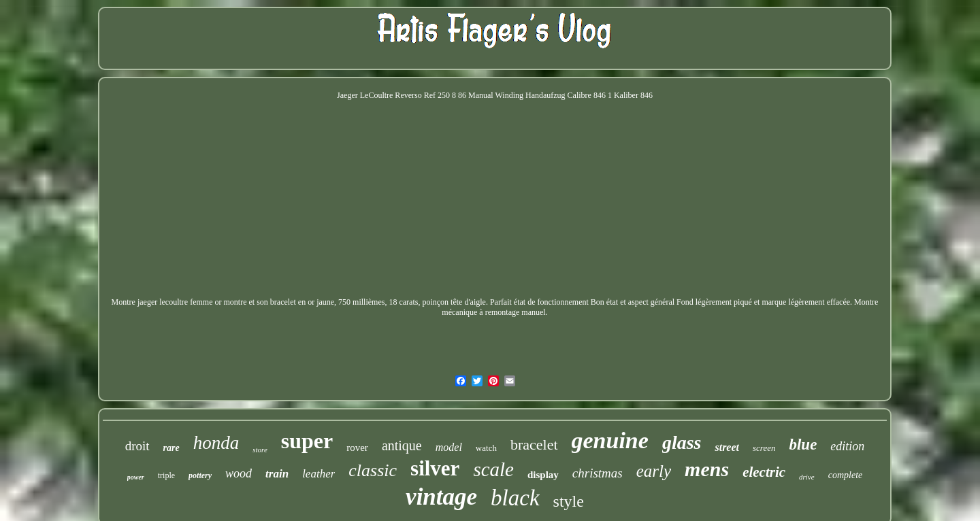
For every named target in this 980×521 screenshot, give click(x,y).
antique (402, 446)
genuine (610, 440)
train (277, 474)
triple (166, 475)
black (515, 498)
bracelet (534, 444)
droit (137, 446)
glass (682, 442)
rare (171, 448)
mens (707, 469)
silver (435, 468)
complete (846, 475)
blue (803, 444)
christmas (598, 473)
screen (764, 448)
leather (318, 474)
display (543, 475)
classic (373, 470)
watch (486, 448)
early (654, 471)
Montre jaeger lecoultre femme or (167, 302)
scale (493, 469)
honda (216, 443)
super (307, 441)
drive (807, 477)
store (260, 450)
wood (239, 473)
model (449, 447)
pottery (200, 475)
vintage (441, 497)
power (136, 477)
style (569, 501)
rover (357, 448)
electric (764, 472)
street (727, 447)
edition (847, 446)
